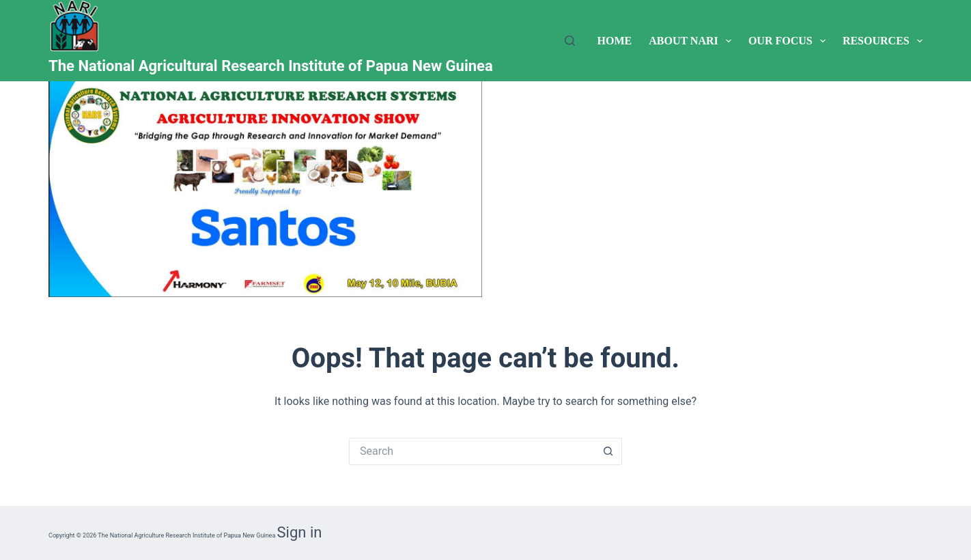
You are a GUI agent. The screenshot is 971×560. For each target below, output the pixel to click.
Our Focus (790, 41)
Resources (883, 41)
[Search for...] (472, 451)
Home (615, 41)
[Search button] (608, 451)
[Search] (570, 41)
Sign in (300, 532)
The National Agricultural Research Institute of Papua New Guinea (271, 66)
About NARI (693, 41)
